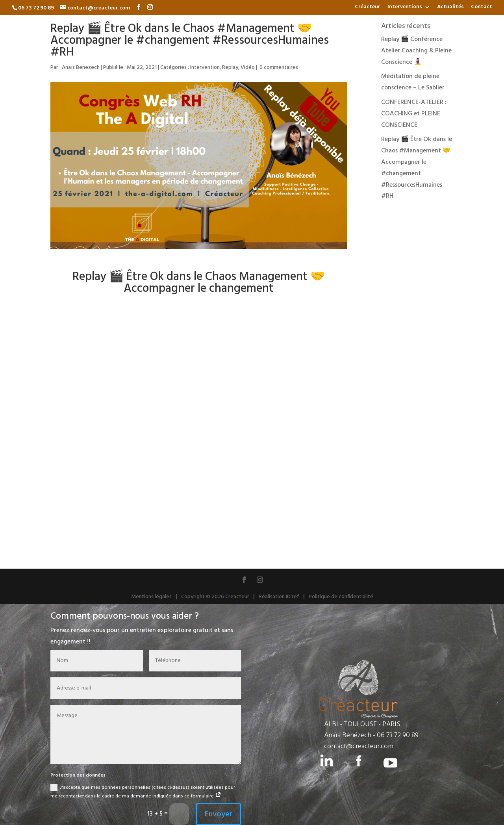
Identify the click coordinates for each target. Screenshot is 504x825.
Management (273, 277)
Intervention (205, 68)
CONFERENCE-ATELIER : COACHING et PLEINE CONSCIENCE (414, 114)
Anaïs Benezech (81, 68)
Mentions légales (151, 597)
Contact (482, 8)
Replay (230, 68)
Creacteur (237, 597)
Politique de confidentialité (341, 597)
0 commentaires (279, 68)
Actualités (450, 8)
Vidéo (248, 68)
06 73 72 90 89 (398, 735)
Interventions (405, 8)
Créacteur (368, 8)
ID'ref (293, 597)
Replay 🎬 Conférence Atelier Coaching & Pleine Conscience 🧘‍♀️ (416, 51)
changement (241, 289)
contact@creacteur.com (359, 746)
